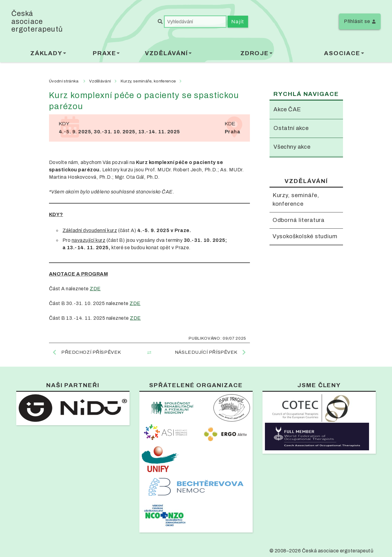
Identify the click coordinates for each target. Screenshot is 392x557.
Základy (46, 53)
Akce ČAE (288, 110)
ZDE (95, 289)
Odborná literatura (300, 221)
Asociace (342, 53)
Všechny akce (293, 148)
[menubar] (196, 55)
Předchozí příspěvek (91, 352)
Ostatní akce (291, 129)
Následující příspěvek (206, 352)
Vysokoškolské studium (294, 242)
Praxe (105, 53)
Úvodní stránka (64, 81)
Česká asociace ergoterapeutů (37, 21)
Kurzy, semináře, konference (297, 201)
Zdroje (255, 53)
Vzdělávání (166, 53)
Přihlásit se (357, 21)
